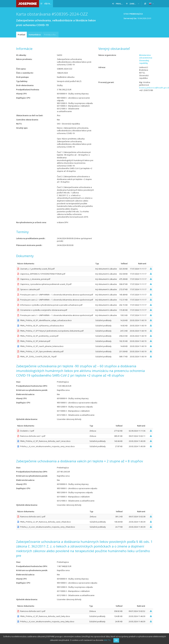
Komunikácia (35, 35)
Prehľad (21, 35)
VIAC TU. (107, 640)
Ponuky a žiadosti (51, 35)
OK (116, 640)
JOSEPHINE (28, 4)
